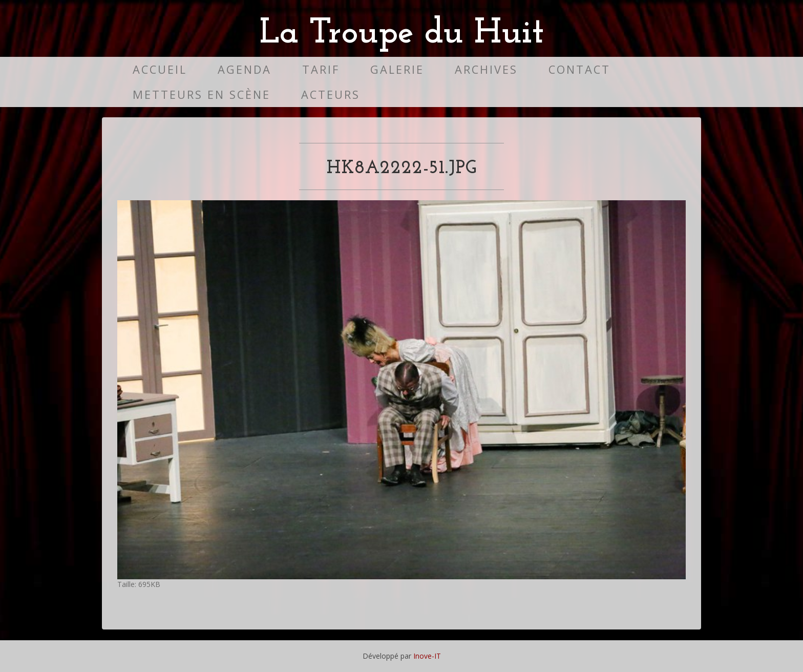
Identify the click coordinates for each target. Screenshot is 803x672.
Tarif (321, 69)
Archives (486, 69)
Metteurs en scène (202, 94)
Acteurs (331, 94)
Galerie (397, 69)
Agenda (245, 69)
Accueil (160, 69)
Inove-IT (427, 656)
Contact (579, 69)
